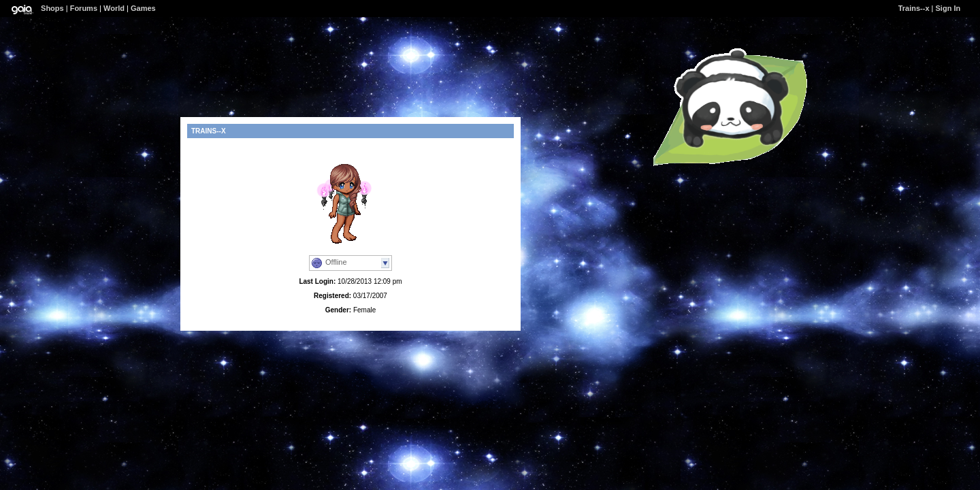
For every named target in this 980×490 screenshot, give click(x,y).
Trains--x (914, 8)
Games (143, 8)
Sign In (948, 8)
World (114, 8)
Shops (52, 8)
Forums (84, 8)
